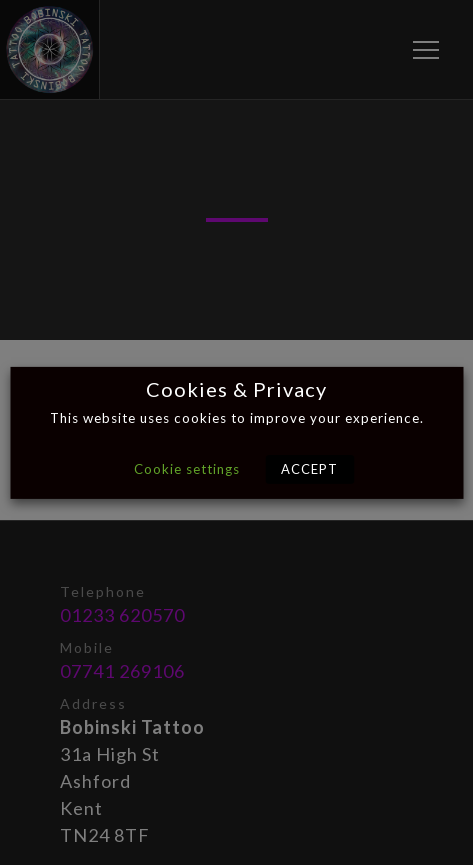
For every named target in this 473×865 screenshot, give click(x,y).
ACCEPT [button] (309, 469)
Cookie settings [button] (187, 469)
